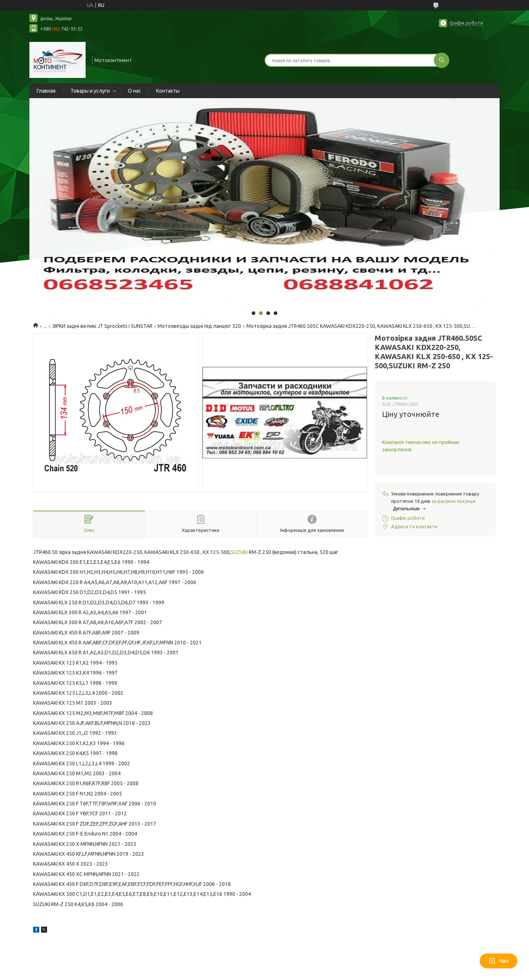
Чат (499, 961)
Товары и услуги (90, 91)
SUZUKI (239, 552)
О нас (134, 91)
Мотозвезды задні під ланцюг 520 (199, 326)
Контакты (168, 91)
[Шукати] (442, 60)
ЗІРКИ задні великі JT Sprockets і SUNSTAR (102, 326)
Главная (46, 91)
